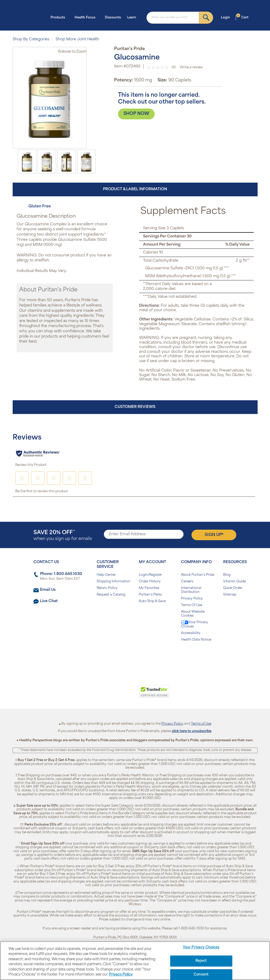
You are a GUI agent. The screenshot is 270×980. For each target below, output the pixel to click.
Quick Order (233, 588)
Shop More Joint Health (77, 39)
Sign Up (214, 535)
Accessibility (191, 633)
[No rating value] (159, 67)
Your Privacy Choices (195, 624)
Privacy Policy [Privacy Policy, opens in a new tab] (121, 975)
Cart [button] (242, 17)
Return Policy (107, 588)
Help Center (106, 575)
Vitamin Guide (234, 582)
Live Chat (49, 601)
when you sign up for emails (63, 536)
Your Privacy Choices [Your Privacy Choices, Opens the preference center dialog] (201, 948)
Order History (150, 582)
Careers (187, 582)
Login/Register (150, 575)
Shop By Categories (31, 39)
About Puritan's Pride (198, 575)
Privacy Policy (192, 599)
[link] (113, 694)
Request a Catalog (111, 595)
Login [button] (227, 17)
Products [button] (59, 17)
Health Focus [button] (87, 17)
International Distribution (191, 590)
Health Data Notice (196, 640)
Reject (201, 961)
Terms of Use (201, 724)
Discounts (113, 18)
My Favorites (149, 588)
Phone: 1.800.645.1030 (61, 574)
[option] (27, 162)
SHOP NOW (136, 114)
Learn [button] (133, 17)
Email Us (48, 590)
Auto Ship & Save (152, 601)
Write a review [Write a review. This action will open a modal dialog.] (191, 67)
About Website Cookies (193, 614)
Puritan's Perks (150, 595)
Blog (227, 575)
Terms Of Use (192, 605)
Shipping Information (114, 582)
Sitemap (230, 595)
